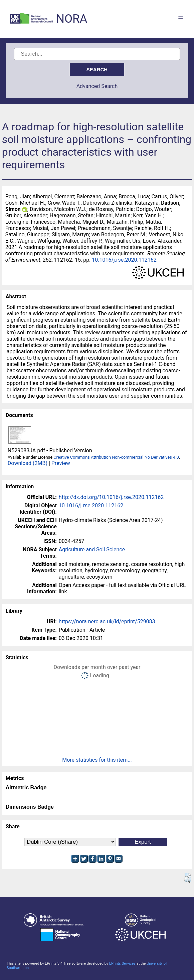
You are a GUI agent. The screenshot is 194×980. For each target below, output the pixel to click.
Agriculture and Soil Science (92, 549)
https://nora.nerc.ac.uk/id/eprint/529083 (107, 621)
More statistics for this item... (97, 760)
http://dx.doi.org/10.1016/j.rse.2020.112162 (111, 497)
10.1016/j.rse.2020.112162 (124, 260)
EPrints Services (122, 963)
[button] (187, 878)
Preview (61, 463)
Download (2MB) (28, 463)
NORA (72, 19)
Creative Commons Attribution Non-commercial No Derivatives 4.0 (116, 457)
